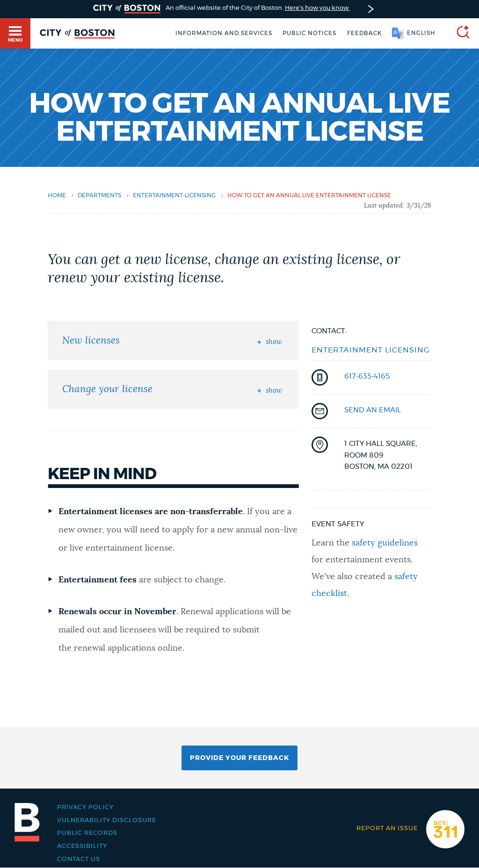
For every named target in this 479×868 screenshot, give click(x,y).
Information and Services (224, 33)
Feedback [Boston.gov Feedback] (364, 33)
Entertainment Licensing (371, 350)
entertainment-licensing (174, 195)
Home (57, 195)
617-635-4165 (367, 377)
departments (99, 195)
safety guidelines (385, 543)
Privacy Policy (85, 807)
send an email (373, 410)
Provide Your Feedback (239, 758)
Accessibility (82, 846)
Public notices (309, 33)
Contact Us (79, 859)
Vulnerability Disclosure (107, 820)
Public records (87, 833)
